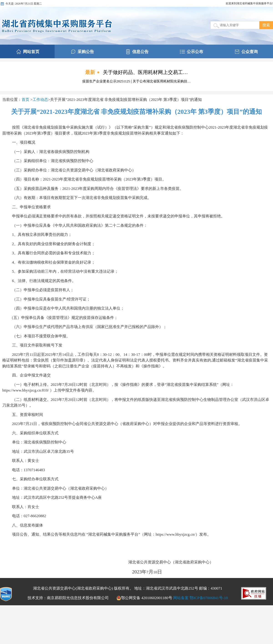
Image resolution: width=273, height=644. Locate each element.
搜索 (266, 25)
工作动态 (40, 100)
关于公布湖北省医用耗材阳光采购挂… (162, 81)
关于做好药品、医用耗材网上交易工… (145, 72)
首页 (26, 100)
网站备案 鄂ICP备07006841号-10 (200, 598)
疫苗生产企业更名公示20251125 (107, 81)
